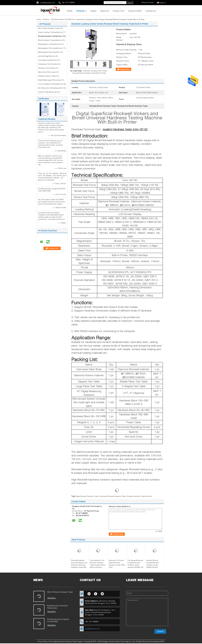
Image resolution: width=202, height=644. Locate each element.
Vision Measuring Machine (47, 60)
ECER (162, 641)
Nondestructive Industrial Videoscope (57, 607)
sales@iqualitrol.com (48, 3)
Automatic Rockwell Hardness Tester (113, 496)
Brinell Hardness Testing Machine (50, 40)
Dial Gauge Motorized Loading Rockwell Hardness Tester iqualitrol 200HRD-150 (135, 564)
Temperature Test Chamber (48, 64)
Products (80, 11)
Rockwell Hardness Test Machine (63, 19)
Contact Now (125, 69)
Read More (52, 598)
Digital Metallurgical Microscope (49, 80)
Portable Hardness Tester (47, 76)
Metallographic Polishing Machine (50, 48)
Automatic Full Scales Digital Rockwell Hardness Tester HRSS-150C (117, 564)
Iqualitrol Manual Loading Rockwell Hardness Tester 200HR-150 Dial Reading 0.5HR (153, 565)
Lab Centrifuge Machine (47, 56)
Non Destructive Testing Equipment (50, 88)
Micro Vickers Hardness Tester (49, 28)
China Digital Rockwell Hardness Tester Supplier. (66, 641)
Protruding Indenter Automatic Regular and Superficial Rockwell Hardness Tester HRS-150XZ (79, 565)
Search (130, 3)
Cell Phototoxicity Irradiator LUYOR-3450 (58, 620)
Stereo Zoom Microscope (47, 72)
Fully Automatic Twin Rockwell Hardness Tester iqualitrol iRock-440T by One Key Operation (98, 565)
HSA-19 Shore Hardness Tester (60, 592)
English (163, 3)
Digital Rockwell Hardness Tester (87, 496)
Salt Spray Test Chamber (47, 68)
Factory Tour (119, 11)
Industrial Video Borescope (47, 92)
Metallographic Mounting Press (49, 52)
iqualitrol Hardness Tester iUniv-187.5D (125, 129)
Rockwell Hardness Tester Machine (139, 496)
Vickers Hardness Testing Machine (50, 32)
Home (70, 11)
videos (93, 11)
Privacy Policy (43, 641)
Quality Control (135, 11)
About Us (105, 11)
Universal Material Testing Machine (50, 84)
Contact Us (151, 11)
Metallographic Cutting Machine (49, 44)
